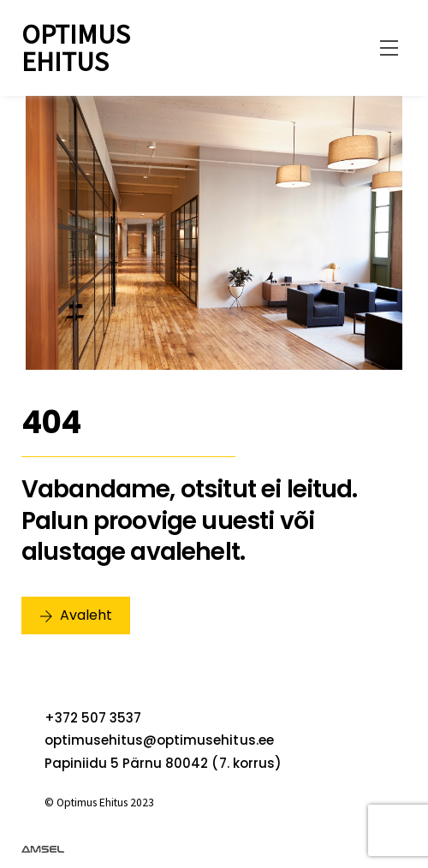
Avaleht (76, 615)
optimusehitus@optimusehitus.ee (159, 740)
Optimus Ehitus (76, 48)
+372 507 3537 (93, 718)
